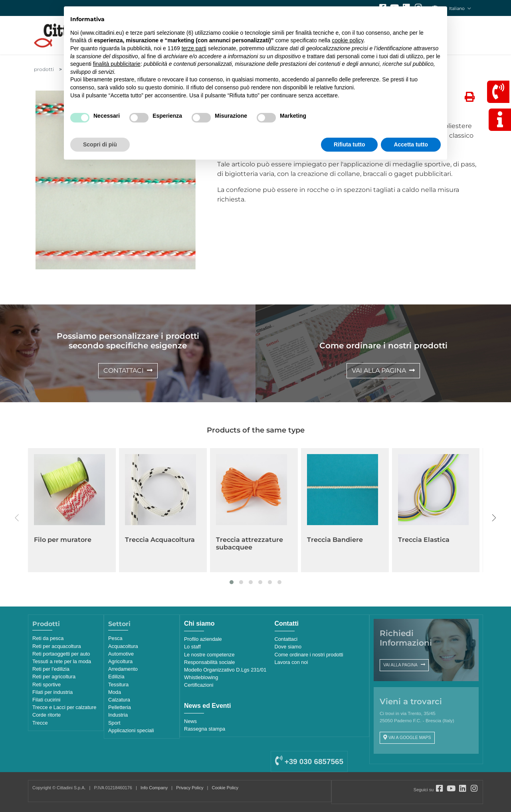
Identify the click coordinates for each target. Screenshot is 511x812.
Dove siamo (288, 647)
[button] (232, 582)
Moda (115, 692)
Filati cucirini (46, 700)
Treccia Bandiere (335, 540)
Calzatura (119, 700)
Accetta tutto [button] (411, 144)
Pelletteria (120, 707)
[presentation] (17, 518)
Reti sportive (47, 685)
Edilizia (116, 677)
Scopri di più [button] (100, 144)
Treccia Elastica (424, 540)
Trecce (40, 723)
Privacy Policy (190, 788)
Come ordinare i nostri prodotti (309, 655)
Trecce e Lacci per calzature (64, 707)
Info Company (154, 788)
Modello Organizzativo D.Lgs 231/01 (225, 670)
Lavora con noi (291, 662)
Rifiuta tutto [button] (350, 144)
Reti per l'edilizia (51, 669)
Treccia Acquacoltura (160, 540)
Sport (114, 723)
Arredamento (123, 669)
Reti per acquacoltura (57, 646)
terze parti (194, 48)
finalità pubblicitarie (117, 64)
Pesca (115, 638)
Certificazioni (199, 685)
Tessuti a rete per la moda (62, 661)
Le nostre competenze (209, 655)
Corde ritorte (47, 715)
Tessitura (118, 685)
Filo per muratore (63, 540)
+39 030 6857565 (309, 762)
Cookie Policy (225, 788)
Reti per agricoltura (54, 677)
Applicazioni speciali (131, 730)
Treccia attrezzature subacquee (250, 543)
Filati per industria (52, 692)
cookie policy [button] (348, 40)
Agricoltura (120, 661)
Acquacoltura (123, 646)
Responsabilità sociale (209, 662)
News (190, 721)
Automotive (121, 654)
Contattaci (286, 639)
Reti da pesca (48, 638)
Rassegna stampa (205, 729)
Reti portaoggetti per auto (61, 654)
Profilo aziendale (203, 639)
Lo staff (192, 647)
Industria (118, 715)
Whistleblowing (201, 677)
